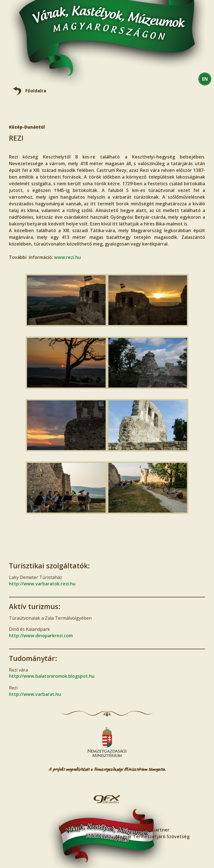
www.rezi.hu (67, 257)
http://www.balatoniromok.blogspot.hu (52, 676)
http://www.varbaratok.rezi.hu (42, 584)
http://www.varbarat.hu (35, 694)
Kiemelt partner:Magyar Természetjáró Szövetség (153, 833)
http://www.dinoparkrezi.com (41, 636)
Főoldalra (36, 91)
